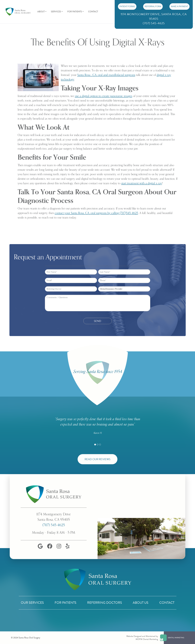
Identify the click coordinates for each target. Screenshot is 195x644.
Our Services (32, 603)
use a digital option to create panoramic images (104, 96)
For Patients (65, 603)
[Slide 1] (95, 445)
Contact (93, 12)
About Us (141, 603)
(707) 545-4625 (54, 525)
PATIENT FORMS (127, 6)
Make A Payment (179, 6)
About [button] (41, 12)
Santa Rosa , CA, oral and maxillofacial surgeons (106, 75)
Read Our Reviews (97, 459)
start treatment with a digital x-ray (142, 183)
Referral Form (153, 6)
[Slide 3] (100, 445)
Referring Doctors (105, 603)
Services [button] (56, 12)
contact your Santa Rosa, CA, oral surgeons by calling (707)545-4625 (96, 213)
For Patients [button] (75, 12)
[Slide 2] (98, 445)
